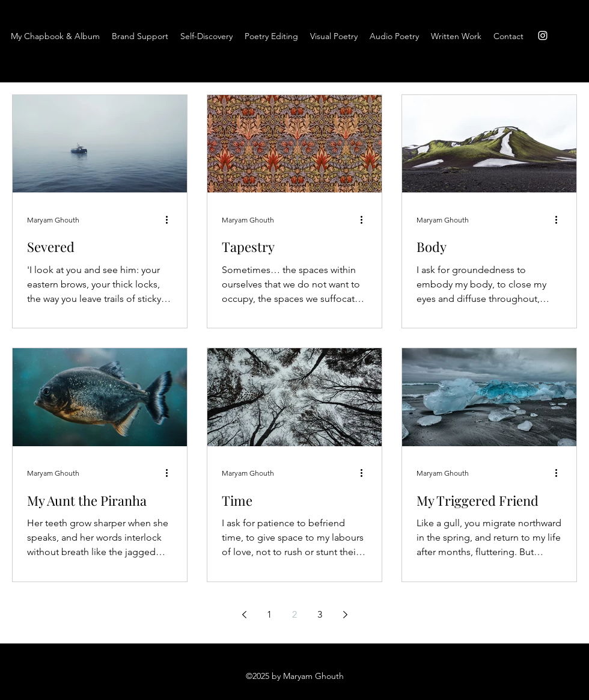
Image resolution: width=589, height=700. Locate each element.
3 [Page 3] (320, 614)
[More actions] (171, 220)
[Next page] (345, 615)
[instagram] (543, 35)
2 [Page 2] (294, 614)
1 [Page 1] (269, 614)
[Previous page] (244, 615)
